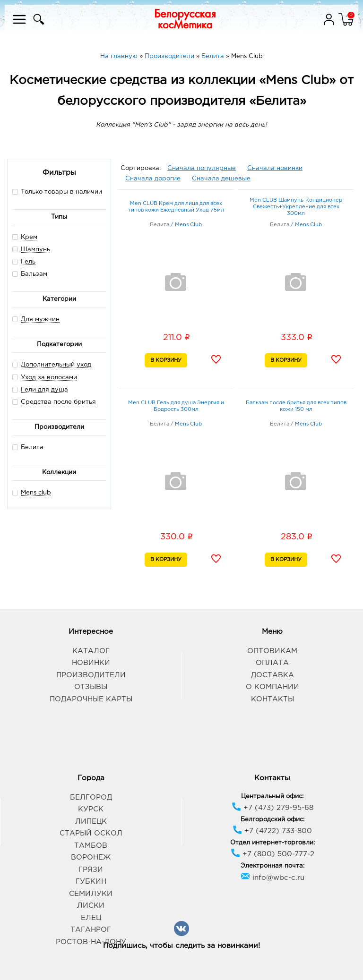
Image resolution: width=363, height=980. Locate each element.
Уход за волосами (49, 378)
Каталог (91, 651)
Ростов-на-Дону (91, 942)
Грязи (91, 870)
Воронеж (91, 857)
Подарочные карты (91, 699)
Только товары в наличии (57, 192)
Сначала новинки (275, 168)
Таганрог (91, 930)
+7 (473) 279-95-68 (272, 808)
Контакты (272, 699)
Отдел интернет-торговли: (272, 843)
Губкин (91, 882)
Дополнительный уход (56, 365)
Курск (91, 809)
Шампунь (35, 250)
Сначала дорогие (153, 179)
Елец (91, 918)
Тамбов (91, 846)
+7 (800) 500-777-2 (272, 854)
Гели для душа (44, 390)
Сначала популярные (202, 168)
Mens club (36, 493)
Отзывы (91, 687)
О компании (272, 687)
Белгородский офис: (272, 820)
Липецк (91, 822)
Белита (28, 447)
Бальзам (34, 274)
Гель (28, 262)
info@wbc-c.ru (272, 878)
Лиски (91, 906)
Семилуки (91, 894)
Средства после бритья (58, 402)
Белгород (91, 797)
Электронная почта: (272, 866)
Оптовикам (272, 651)
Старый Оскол (91, 833)
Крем (29, 237)
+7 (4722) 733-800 (272, 831)
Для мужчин (40, 320)
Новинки (91, 663)
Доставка (272, 675)
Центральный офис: (272, 797)
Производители (91, 675)
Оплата (272, 663)
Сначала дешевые (221, 179)
